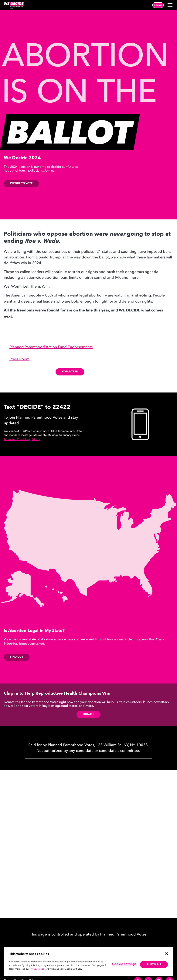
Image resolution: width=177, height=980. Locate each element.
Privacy (36, 440)
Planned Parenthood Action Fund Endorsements (51, 347)
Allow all (154, 964)
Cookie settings (124, 964)
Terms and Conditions (17, 440)
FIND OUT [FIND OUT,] (17, 657)
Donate (158, 5)
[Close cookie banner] (167, 953)
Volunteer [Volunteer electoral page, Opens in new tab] (70, 372)
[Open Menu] (170, 5)
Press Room (19, 359)
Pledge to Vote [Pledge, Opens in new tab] (21, 183)
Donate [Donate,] (89, 714)
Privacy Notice (37, 969)
